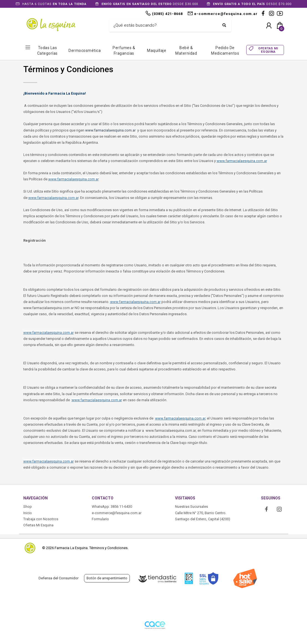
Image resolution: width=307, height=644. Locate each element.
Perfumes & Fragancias (124, 50)
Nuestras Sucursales (191, 507)
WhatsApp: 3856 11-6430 (112, 507)
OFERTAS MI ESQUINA (268, 50)
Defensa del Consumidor (59, 578)
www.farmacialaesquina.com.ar (110, 130)
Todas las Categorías (47, 50)
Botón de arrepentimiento (107, 578)
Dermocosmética (85, 50)
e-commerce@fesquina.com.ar (117, 513)
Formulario (100, 519)
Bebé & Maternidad (186, 50)
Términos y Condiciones (108, 548)
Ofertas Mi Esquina (38, 525)
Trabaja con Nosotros (41, 519)
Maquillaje (157, 50)
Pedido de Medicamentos (225, 50)
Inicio (28, 513)
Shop (28, 507)
